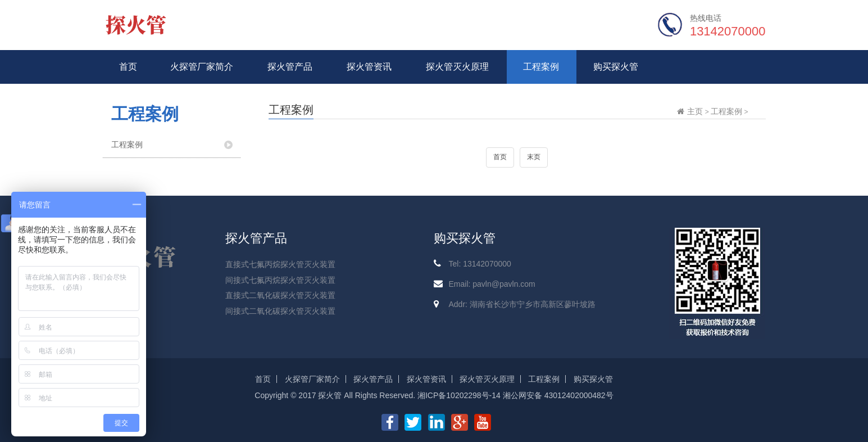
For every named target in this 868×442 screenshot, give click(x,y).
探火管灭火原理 (457, 67)
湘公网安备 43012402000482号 (558, 395)
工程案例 (541, 67)
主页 (695, 111)
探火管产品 (290, 67)
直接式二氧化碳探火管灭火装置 (280, 295)
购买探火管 (616, 67)
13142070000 (728, 31)
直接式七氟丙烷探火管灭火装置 (280, 264)
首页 (128, 67)
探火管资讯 (369, 67)
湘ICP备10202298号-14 (459, 395)
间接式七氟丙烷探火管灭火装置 (280, 280)
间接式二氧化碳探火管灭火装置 (280, 311)
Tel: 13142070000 (480, 264)
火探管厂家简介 (202, 67)
